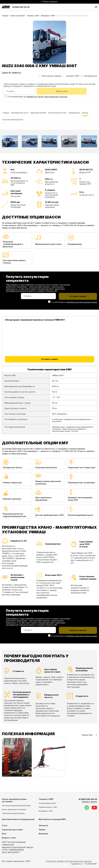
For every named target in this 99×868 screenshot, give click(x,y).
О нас (5, 826)
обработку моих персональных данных (47, 97)
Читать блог (89, 744)
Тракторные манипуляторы (13, 813)
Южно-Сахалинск (18, 16)
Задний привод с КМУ (48, 807)
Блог (4, 834)
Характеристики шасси (24, 115)
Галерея (7, 115)
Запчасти (43, 826)
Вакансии (43, 834)
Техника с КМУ (33, 16)
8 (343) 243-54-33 (21, 7)
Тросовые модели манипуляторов (16, 806)
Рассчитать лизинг (50, 76)
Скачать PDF (71, 76)
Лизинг (42, 830)
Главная (5, 16)
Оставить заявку (49, 368)
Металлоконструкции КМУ (52, 819)
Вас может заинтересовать (44, 126)
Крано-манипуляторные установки (14, 801)
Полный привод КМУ (47, 803)
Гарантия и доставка (12, 830)
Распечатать (89, 76)
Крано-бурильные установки (14, 810)
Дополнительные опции (71, 115)
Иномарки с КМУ (48, 16)
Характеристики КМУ (48, 115)
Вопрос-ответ (9, 838)
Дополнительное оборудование (18, 819)
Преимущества (10, 126)
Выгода (24, 126)
